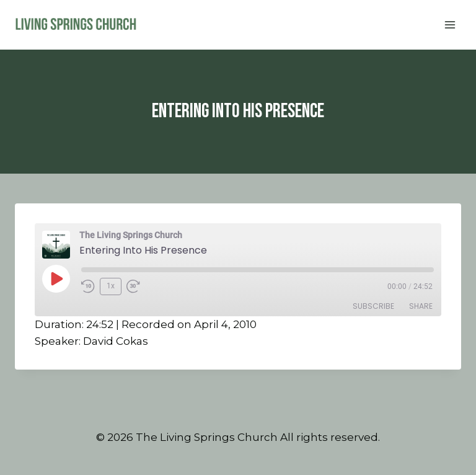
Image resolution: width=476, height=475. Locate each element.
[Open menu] (450, 24)
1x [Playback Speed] (111, 286)
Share (421, 306)
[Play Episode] (56, 278)
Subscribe (373, 306)
